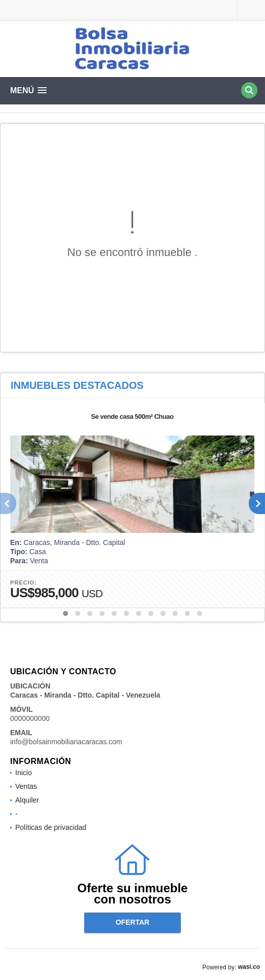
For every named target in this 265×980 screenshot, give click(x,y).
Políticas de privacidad (51, 827)
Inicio (24, 773)
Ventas (26, 786)
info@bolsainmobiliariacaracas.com (66, 742)
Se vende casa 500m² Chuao (132, 416)
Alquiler (27, 800)
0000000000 (30, 718)
